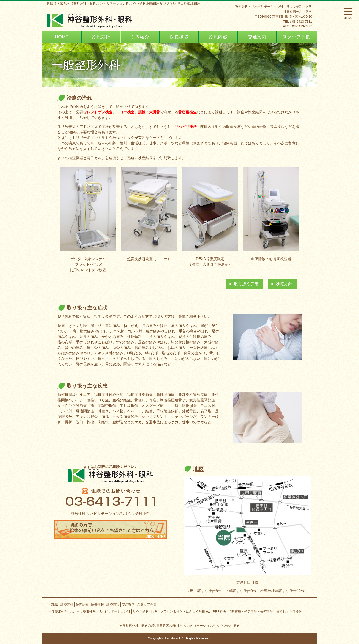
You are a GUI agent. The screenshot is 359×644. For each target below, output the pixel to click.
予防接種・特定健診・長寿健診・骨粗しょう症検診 (265, 611)
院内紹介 (140, 37)
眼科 (155, 611)
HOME (62, 37)
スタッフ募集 (296, 37)
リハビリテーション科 (114, 611)
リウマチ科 (141, 611)
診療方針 (101, 37)
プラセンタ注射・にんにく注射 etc (185, 611)
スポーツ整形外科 (83, 611)
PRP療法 (219, 611)
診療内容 (218, 37)
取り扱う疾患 (246, 284)
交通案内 (257, 37)
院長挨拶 (179, 37)
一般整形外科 (58, 611)
